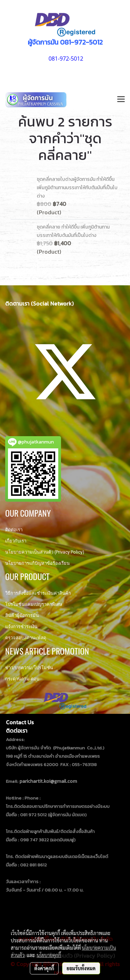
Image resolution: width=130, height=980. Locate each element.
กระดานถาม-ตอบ (22, 679)
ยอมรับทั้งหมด (81, 968)
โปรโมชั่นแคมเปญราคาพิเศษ (34, 604)
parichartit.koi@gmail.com (48, 781)
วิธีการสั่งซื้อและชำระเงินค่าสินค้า (38, 593)
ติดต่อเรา (14, 530)
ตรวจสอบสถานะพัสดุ (26, 638)
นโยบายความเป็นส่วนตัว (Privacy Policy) (45, 552)
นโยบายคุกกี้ (49, 955)
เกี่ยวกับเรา (16, 541)
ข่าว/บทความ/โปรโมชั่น (29, 668)
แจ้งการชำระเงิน (21, 627)
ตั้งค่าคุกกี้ (44, 968)
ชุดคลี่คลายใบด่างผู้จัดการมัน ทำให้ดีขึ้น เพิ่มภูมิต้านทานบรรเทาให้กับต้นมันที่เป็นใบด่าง (77, 188)
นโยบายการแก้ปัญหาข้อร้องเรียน (37, 563)
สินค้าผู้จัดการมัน (22, 615)
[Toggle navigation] (121, 100)
